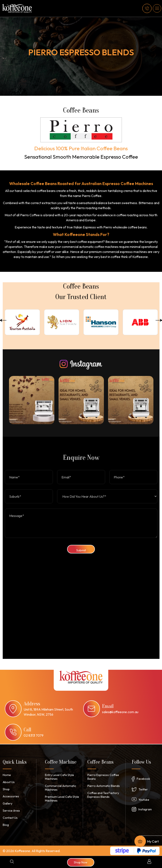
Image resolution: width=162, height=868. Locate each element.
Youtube (144, 799)
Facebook (143, 778)
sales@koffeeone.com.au (120, 711)
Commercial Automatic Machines (60, 788)
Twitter (143, 789)
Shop (6, 789)
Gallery (8, 803)
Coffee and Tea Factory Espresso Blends (103, 795)
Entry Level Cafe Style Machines (59, 777)
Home (7, 775)
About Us (9, 782)
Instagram (145, 809)
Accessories (11, 796)
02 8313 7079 (34, 735)
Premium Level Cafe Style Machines (62, 798)
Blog (6, 825)
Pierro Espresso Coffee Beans (103, 777)
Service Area (11, 810)
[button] (157, 8)
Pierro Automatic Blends (103, 786)
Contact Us (10, 817)
